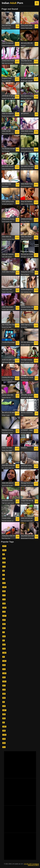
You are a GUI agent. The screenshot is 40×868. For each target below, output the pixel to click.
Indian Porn (12, 3)
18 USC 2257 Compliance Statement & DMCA (32, 865)
